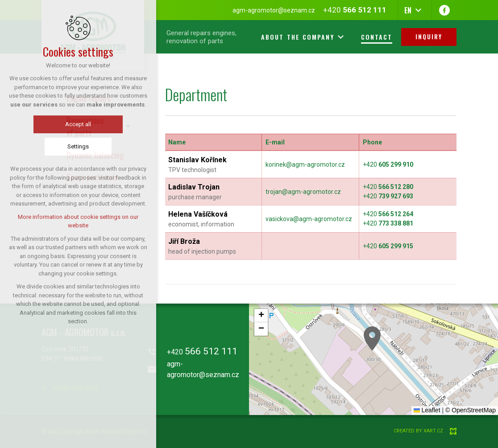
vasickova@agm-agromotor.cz (309, 219)
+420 (388, 164)
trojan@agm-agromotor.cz (303, 192)
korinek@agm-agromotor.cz (305, 164)
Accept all (78, 124)
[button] (372, 339)
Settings (78, 146)
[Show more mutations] (418, 10)
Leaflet (427, 410)
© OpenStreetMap (471, 410)
